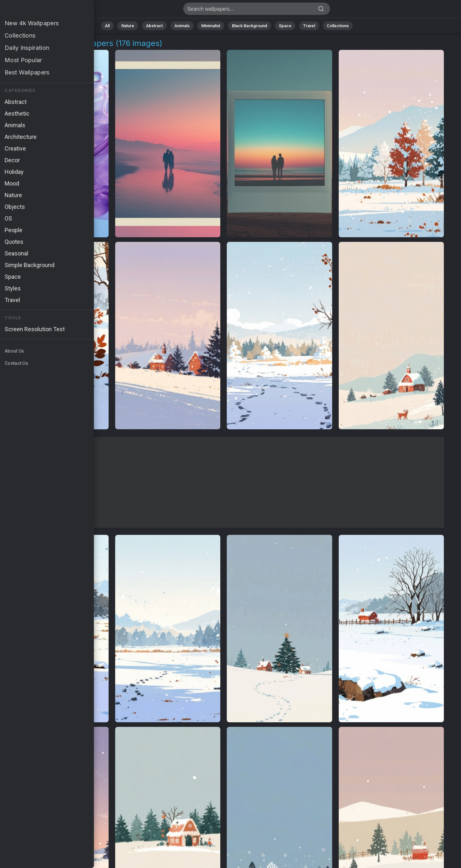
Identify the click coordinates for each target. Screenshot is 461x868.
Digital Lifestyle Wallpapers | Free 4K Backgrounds (39, 11)
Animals (182, 26)
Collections (338, 26)
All (107, 26)
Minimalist (211, 26)
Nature (128, 26)
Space (285, 26)
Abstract (154, 26)
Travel (309, 26)
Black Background (250, 26)
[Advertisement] (224, 482)
